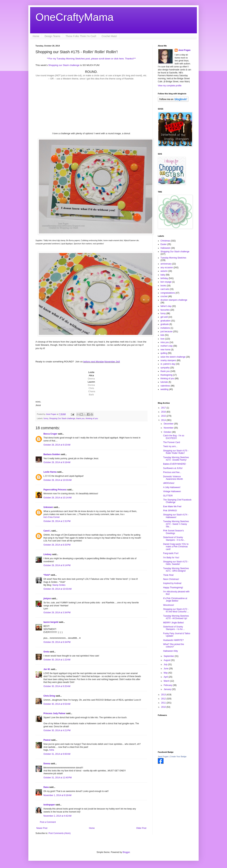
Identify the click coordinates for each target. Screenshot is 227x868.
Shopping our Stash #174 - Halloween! (176, 516)
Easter (164, 244)
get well (164, 317)
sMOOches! (169, 483)
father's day (166, 306)
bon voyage (166, 282)
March (167, 681)
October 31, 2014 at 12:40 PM (58, 778)
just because (166, 332)
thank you (80, 418)
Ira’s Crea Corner (52, 517)
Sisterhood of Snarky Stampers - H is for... (174, 539)
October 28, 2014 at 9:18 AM (57, 462)
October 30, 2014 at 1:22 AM (57, 660)
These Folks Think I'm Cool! (81, 36)
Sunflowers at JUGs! (173, 468)
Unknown (48, 507)
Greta (46, 652)
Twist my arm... (170, 446)
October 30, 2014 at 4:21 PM (57, 730)
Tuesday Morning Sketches (173, 258)
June (166, 669)
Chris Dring (49, 696)
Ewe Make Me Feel (172, 507)
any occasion (167, 268)
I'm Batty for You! (171, 558)
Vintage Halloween (172, 491)
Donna (47, 764)
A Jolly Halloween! (172, 487)
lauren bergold (51, 622)
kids (162, 335)
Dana (46, 787)
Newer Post (42, 828)
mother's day (167, 346)
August (167, 660)
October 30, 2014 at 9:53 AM (57, 704)
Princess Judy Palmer (55, 713)
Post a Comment (48, 822)
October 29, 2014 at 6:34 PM (57, 642)
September (169, 656)
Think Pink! (168, 575)
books (163, 286)
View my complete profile (170, 86)
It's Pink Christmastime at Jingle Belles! (175, 600)
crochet (164, 296)
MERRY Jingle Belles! (174, 623)
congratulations (168, 293)
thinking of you (92, 418)
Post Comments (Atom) (59, 833)
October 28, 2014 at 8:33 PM (57, 545)
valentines (165, 386)
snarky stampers (168, 360)
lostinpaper (49, 805)
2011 (164, 703)
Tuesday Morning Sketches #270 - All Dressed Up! (176, 617)
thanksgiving (166, 375)
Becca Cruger (50, 434)
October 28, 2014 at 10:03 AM (57, 480)
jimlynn (47, 599)
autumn (164, 271)
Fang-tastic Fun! (171, 553)
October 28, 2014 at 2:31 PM (57, 521)
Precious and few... (172, 472)
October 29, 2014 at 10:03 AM (57, 589)
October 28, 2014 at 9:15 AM (57, 445)
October (168, 432)
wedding (164, 389)
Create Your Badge (178, 756)
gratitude (165, 324)
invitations (165, 328)
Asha (52, 750)
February (168, 685)
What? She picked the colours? (174, 646)
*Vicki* (47, 575)
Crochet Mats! (109, 36)
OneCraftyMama (74, 17)
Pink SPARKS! (170, 511)
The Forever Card (172, 442)
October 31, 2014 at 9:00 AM (57, 754)
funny (46, 418)
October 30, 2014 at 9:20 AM (57, 686)
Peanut (47, 740)
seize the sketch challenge (173, 357)
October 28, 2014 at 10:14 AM (57, 498)
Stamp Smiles (59, 585)
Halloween (165, 248)
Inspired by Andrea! (172, 583)
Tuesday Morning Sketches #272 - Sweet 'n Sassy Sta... (176, 524)
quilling (164, 353)
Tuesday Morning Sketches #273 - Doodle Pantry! (176, 459)
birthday (164, 278)
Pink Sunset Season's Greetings (173, 532)
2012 (164, 699)
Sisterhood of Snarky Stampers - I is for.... (174, 628)
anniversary (166, 264)
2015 (164, 416)
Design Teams (52, 36)
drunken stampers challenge (174, 300)
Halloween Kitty (171, 651)
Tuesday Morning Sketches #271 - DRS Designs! (176, 570)
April (166, 677)
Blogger (126, 852)
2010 (164, 707)
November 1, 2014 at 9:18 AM (57, 795)
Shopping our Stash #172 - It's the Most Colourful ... (176, 610)
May (166, 673)
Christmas (165, 241)
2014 (164, 420)
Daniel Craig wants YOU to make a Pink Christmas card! (176, 547)
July (166, 664)
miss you (165, 342)
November (169, 428)
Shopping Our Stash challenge (62, 418)
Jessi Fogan (184, 50)
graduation (166, 321)
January (168, 689)
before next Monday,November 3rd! (102, 362)
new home (165, 350)
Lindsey (47, 554)
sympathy (165, 368)
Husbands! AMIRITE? (173, 640)
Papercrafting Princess (55, 490)
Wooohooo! (169, 605)
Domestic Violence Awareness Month (173, 478)
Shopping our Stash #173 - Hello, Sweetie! (176, 563)
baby (163, 275)
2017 (164, 408)
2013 (164, 695)
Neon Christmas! (171, 579)
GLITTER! (168, 496)
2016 (164, 412)
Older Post (141, 828)
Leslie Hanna (50, 472)
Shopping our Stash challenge (64, 65)
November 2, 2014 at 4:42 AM (57, 816)
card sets (165, 289)
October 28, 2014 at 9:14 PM (57, 565)
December (169, 424)
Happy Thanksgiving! (173, 588)
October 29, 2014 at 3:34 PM (57, 613)
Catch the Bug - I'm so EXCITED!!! (174, 437)
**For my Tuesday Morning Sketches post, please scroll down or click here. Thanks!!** (91, 59)
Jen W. (47, 669)
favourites (165, 310)
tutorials (164, 382)
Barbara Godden (52, 454)
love (162, 339)
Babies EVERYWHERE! (175, 464)
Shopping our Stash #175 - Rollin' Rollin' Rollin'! (176, 452)
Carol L (47, 531)
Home (36, 36)
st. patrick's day (168, 364)
